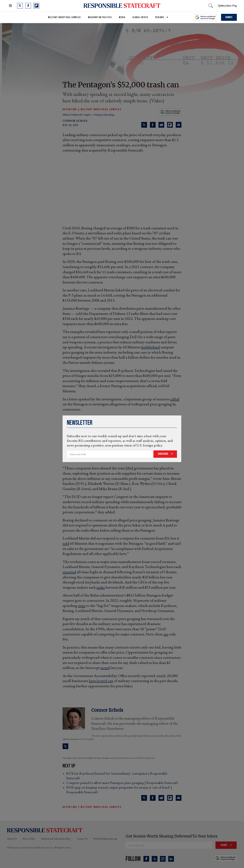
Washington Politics (100, 17)
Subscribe (163, 454)
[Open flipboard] (36, 6)
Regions (160, 17)
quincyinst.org (227, 5)
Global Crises (140, 17)
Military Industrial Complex (64, 17)
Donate (229, 17)
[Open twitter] (20, 6)
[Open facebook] (28, 6)
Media (122, 17)
